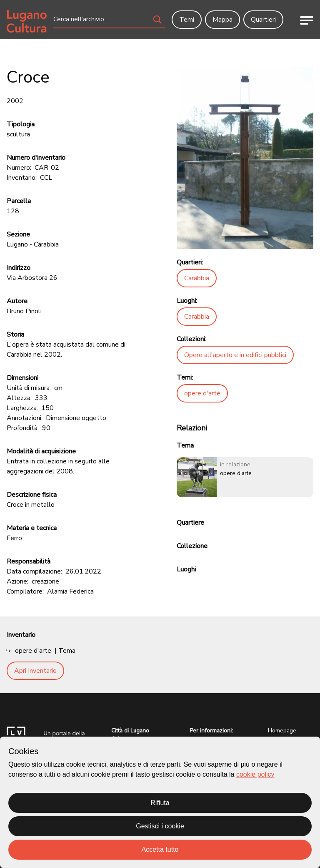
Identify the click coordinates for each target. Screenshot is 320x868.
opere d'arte (202, 393)
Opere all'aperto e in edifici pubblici (235, 355)
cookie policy (255, 774)
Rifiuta (160, 803)
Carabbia (197, 278)
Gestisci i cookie (160, 826)
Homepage (282, 731)
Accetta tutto (160, 849)
